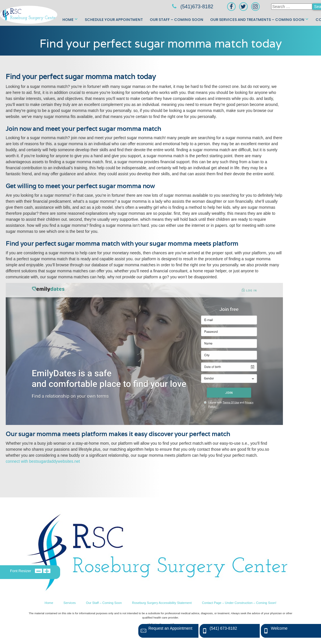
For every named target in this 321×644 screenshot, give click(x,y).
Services (70, 603)
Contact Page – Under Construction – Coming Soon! (239, 603)
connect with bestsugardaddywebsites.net (43, 461)
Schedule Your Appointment (114, 20)
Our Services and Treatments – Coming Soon (257, 20)
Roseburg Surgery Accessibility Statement (162, 603)
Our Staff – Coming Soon (177, 20)
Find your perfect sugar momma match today (161, 43)
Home (68, 20)
